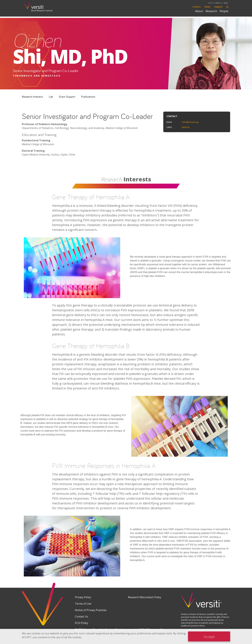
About (199, 11)
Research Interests (32, 97)
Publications (88, 97)
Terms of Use (83, 604)
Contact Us (81, 617)
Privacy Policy (83, 597)
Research (211, 11)
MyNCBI (186, 127)
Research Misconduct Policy (144, 597)
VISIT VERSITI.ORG (218, 3)
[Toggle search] (227, 7)
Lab (51, 97)
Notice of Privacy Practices (91, 610)
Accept (209, 636)
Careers (197, 7)
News (207, 7)
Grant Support (67, 97)
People (224, 11)
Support (218, 7)
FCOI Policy (81, 623)
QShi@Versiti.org (190, 122)
